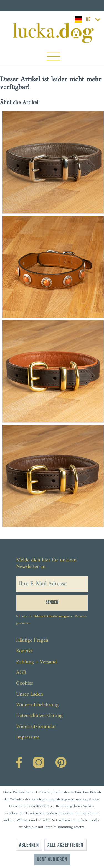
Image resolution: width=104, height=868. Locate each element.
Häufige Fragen (32, 640)
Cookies (25, 683)
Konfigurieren (52, 860)
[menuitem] (53, 58)
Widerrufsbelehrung (37, 705)
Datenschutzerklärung (39, 716)
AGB (21, 673)
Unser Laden (30, 694)
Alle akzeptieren (65, 845)
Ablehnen (29, 845)
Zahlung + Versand (36, 662)
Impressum (28, 737)
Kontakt (24, 651)
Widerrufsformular (36, 727)
